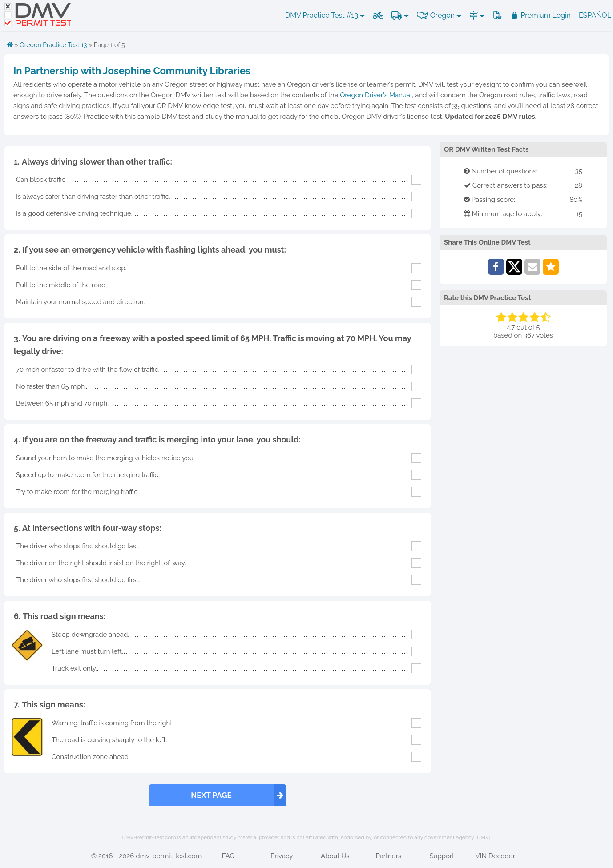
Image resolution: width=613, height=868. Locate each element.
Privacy (282, 856)
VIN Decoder (495, 856)
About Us (335, 856)
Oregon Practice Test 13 (53, 45)
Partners (388, 856)
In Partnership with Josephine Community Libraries (132, 71)
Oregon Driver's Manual (376, 95)
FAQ (228, 856)
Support (442, 856)
